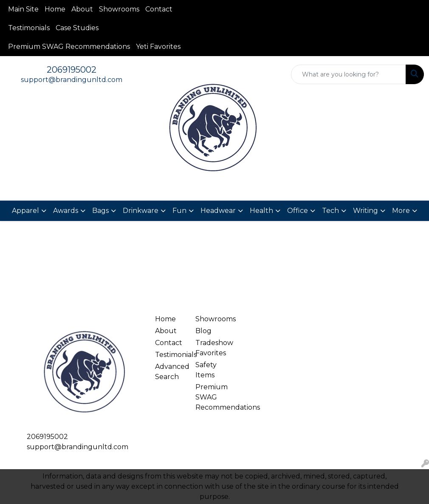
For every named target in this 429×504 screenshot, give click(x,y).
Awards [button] (66, 211)
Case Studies (77, 28)
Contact (159, 9)
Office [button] (298, 211)
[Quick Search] (349, 74)
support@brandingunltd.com (72, 80)
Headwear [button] (218, 211)
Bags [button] (100, 211)
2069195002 (72, 70)
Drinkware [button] (141, 211)
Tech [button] (330, 211)
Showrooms (119, 9)
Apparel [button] (25, 211)
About (82, 9)
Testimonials (29, 28)
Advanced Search (170, 372)
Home (55, 9)
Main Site (23, 9)
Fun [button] (179, 211)
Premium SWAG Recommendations (69, 47)
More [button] (401, 211)
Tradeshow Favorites (210, 348)
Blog (203, 331)
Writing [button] (365, 211)
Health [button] (261, 211)
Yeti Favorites (158, 47)
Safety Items (206, 370)
